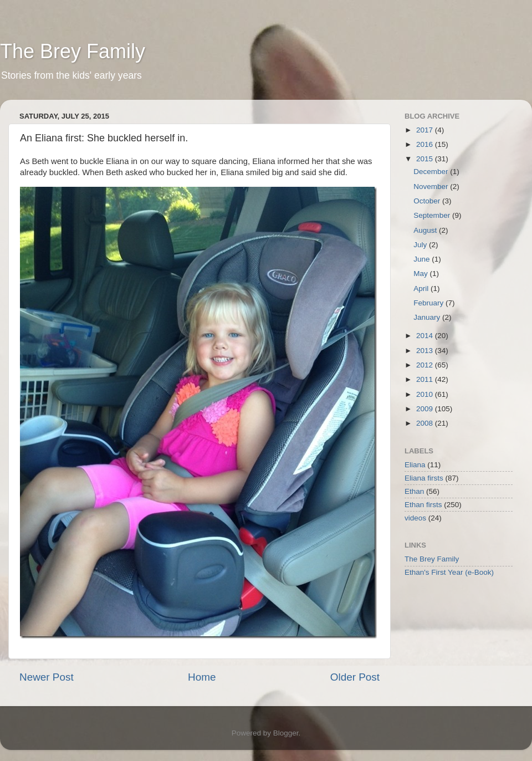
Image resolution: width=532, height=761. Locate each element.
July (421, 245)
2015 (426, 159)
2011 (426, 379)
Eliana (415, 465)
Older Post (355, 677)
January (428, 317)
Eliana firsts (424, 478)
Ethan (414, 491)
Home (202, 677)
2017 (426, 130)
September (433, 215)
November (432, 187)
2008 (426, 423)
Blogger (286, 733)
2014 (426, 336)
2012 (426, 365)
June (423, 259)
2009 (426, 409)
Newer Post (47, 677)
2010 (426, 394)
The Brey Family (73, 51)
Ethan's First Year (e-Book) (449, 572)
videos (415, 518)
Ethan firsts (423, 505)
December (432, 172)
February (429, 303)
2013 (426, 351)
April (422, 288)
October (428, 201)
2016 (426, 144)
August (426, 230)
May (421, 274)
